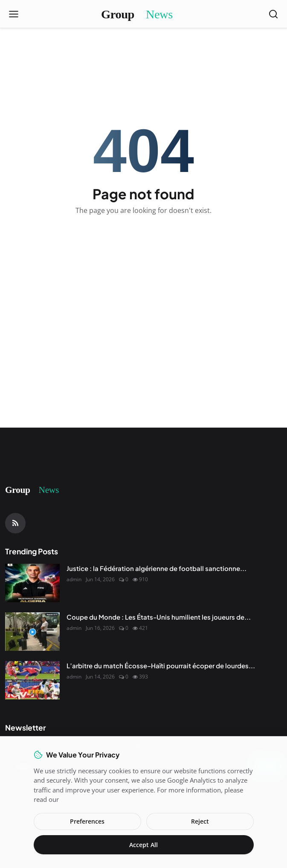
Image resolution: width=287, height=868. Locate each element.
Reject (200, 821)
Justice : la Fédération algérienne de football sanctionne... (157, 568)
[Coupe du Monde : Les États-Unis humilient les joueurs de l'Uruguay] (32, 632)
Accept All (143, 845)
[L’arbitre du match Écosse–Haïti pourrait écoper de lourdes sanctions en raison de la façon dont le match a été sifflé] (32, 680)
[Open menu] (14, 14)
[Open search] (273, 14)
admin (74, 579)
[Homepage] (144, 14)
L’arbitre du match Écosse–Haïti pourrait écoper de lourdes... (161, 666)
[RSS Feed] (15, 523)
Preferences (87, 821)
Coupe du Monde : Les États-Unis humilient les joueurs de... (159, 617)
